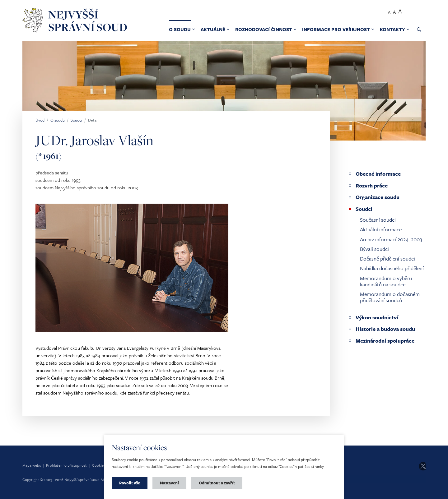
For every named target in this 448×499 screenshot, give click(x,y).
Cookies (99, 465)
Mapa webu (32, 465)
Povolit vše (130, 483)
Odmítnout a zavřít (217, 483)
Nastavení (169, 483)
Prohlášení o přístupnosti (67, 465)
